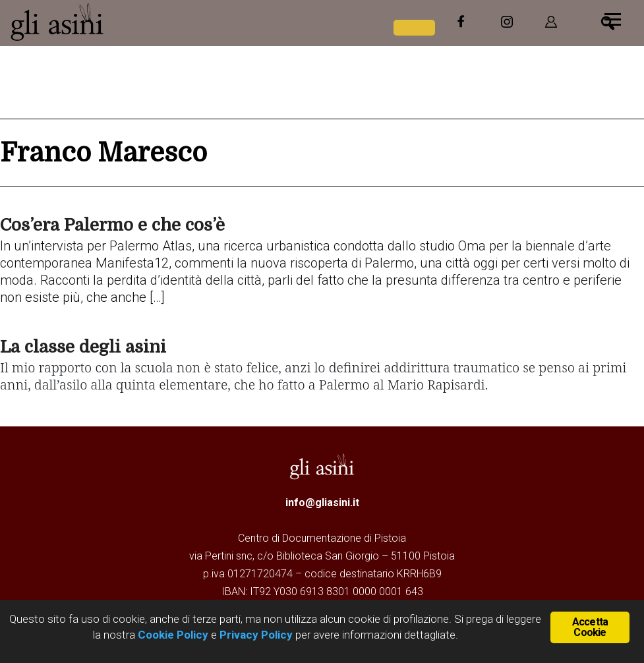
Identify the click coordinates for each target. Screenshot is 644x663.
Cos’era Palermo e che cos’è (112, 225)
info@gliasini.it (322, 503)
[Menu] (613, 18)
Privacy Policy (256, 635)
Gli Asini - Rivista (109, 22)
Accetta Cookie (590, 627)
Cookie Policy (172, 635)
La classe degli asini (83, 347)
